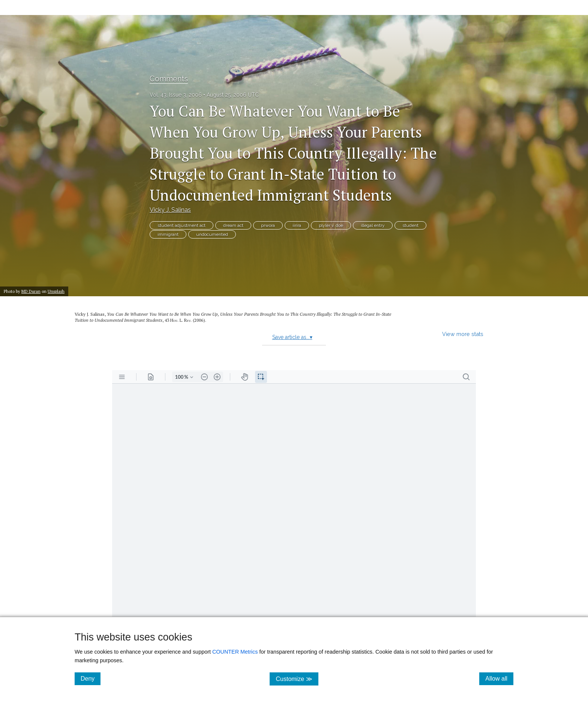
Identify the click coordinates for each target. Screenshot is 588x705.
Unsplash (56, 291)
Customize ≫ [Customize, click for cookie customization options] (297, 679)
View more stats (463, 334)
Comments (169, 79)
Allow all (499, 678)
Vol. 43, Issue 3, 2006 (176, 95)
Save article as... (292, 337)
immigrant (168, 234)
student (410, 225)
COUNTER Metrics (235, 652)
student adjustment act (181, 225)
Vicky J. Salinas (170, 210)
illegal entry (373, 225)
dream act (233, 225)
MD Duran (31, 291)
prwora (268, 225)
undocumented (212, 234)
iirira (297, 225)
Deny (91, 678)
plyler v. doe (331, 225)
